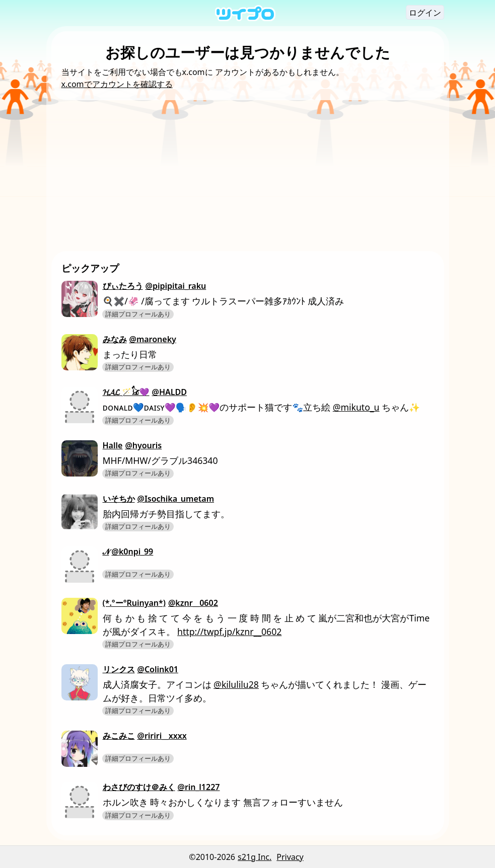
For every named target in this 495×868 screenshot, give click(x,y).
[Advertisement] (248, 176)
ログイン (425, 13)
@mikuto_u (356, 407)
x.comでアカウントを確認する (117, 84)
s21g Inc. (255, 857)
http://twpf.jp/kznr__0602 (229, 632)
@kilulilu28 (236, 684)
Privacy (290, 857)
